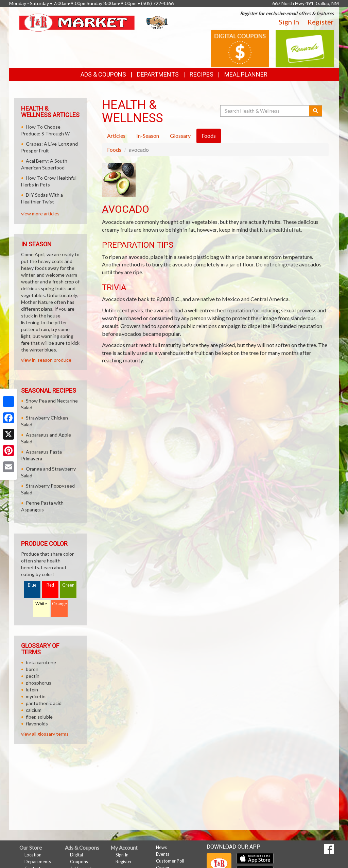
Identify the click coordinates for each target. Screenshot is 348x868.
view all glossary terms (45, 734)
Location (33, 855)
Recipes (202, 74)
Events (163, 854)
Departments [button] (158, 74)
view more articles (40, 214)
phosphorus (39, 683)
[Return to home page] (94, 22)
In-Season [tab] (148, 136)
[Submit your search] (316, 111)
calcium (34, 710)
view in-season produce (46, 360)
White (41, 604)
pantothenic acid (44, 703)
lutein (32, 690)
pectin (33, 676)
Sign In (289, 22)
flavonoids (37, 724)
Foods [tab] (209, 136)
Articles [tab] (116, 136)
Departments (38, 862)
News (161, 847)
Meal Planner (246, 74)
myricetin (36, 696)
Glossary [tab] (180, 136)
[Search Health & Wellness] (265, 111)
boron (32, 669)
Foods (114, 150)
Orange (59, 604)
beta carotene (41, 662)
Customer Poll (170, 861)
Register (321, 22)
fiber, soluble (39, 717)
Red (50, 585)
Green (68, 585)
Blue (32, 585)
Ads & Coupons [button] (103, 74)
